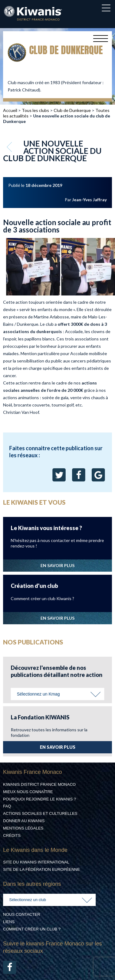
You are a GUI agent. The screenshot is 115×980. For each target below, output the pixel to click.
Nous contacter (22, 914)
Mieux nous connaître (28, 792)
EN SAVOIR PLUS (57, 565)
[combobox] (57, 694)
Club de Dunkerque (72, 110)
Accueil (10, 110)
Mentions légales (23, 828)
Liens (9, 922)
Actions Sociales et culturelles (40, 813)
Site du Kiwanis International (36, 862)
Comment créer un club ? (32, 929)
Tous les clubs (35, 110)
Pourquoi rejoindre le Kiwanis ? (40, 799)
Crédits (12, 835)
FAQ (7, 806)
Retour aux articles (10, 147)
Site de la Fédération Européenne (41, 869)
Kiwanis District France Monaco (39, 784)
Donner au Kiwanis (24, 821)
